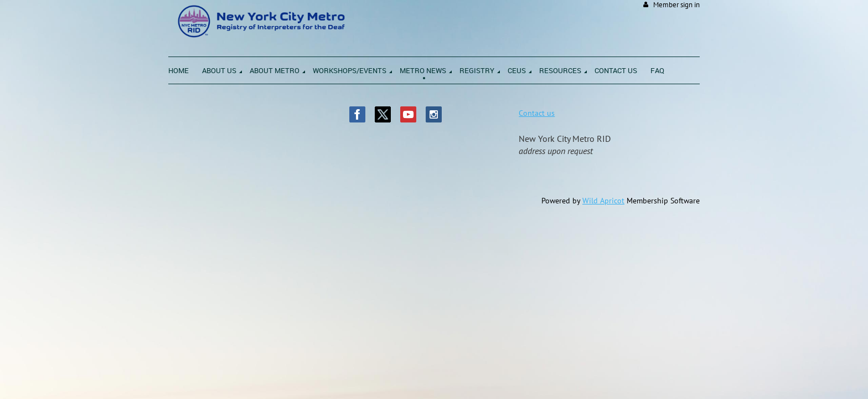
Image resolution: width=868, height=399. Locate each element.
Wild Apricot (603, 201)
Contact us (537, 113)
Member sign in (676, 5)
